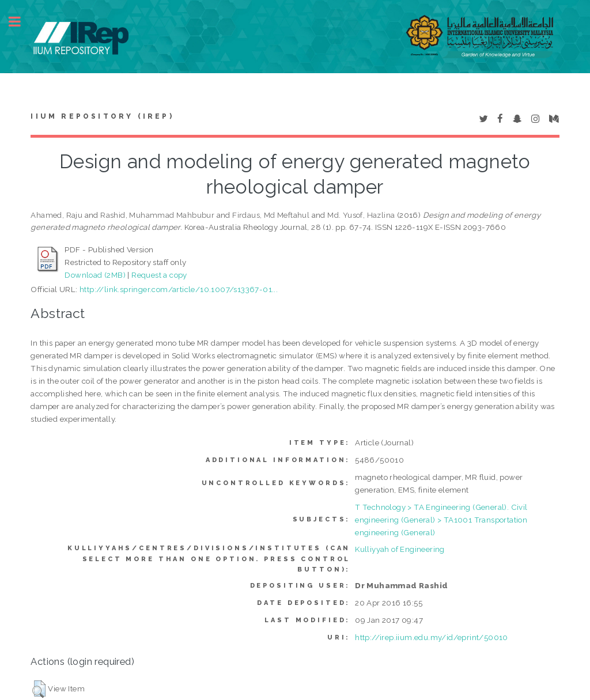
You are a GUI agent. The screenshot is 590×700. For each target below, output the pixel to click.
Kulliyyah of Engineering (400, 549)
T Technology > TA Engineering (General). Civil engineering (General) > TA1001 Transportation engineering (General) (441, 520)
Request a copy (159, 275)
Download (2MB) (95, 275)
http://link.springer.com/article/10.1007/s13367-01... (179, 289)
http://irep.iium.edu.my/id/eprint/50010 (432, 637)
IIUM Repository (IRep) (102, 116)
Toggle (21, 22)
